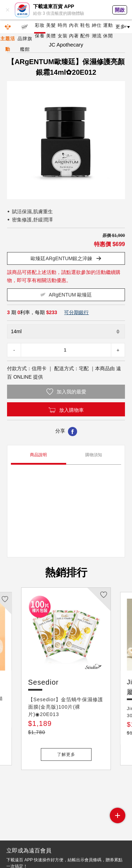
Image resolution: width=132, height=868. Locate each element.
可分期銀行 (76, 312)
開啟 (120, 10)
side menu (118, 815)
